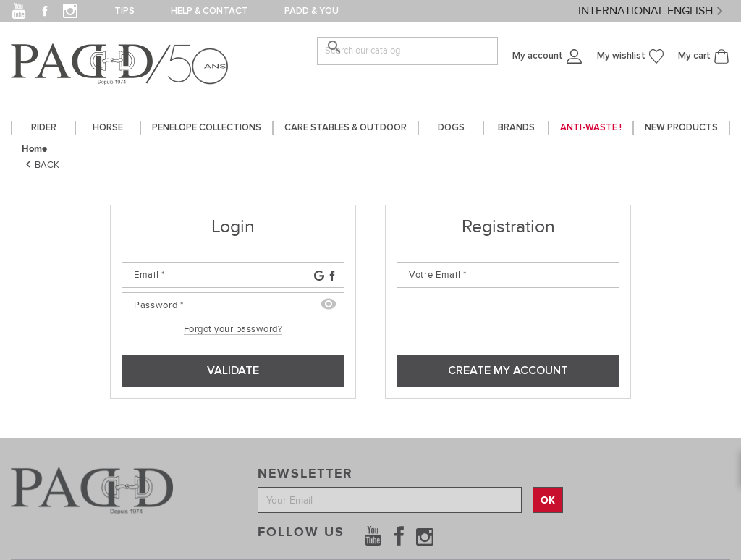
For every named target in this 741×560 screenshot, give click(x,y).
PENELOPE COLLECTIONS (207, 128)
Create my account (508, 370)
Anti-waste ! (591, 128)
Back (41, 164)
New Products (681, 128)
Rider (44, 128)
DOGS (451, 128)
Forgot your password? (233, 329)
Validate (233, 370)
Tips (124, 11)
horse (108, 128)
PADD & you (312, 11)
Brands (516, 128)
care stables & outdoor (346, 128)
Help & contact (209, 11)
